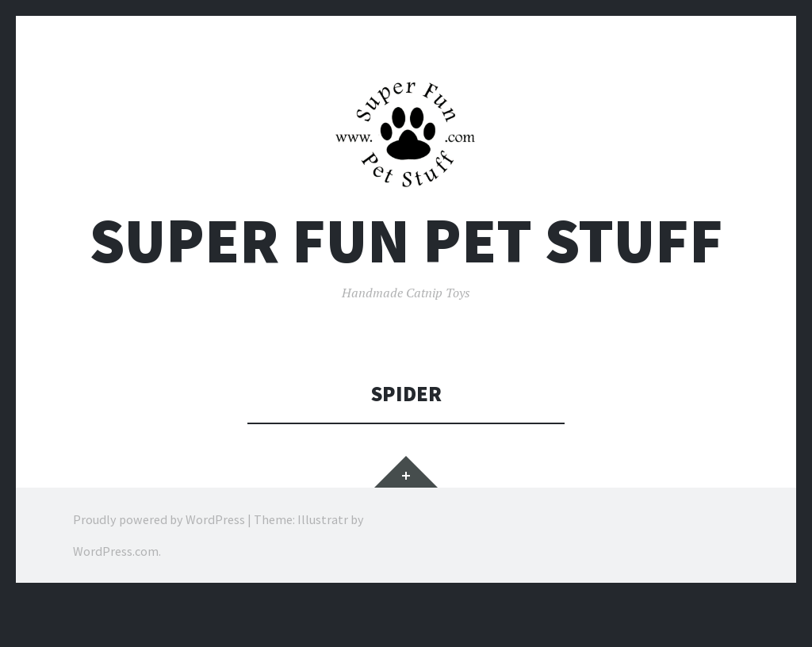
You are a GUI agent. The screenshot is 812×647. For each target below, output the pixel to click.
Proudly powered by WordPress (159, 519)
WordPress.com (116, 551)
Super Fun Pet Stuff (406, 241)
